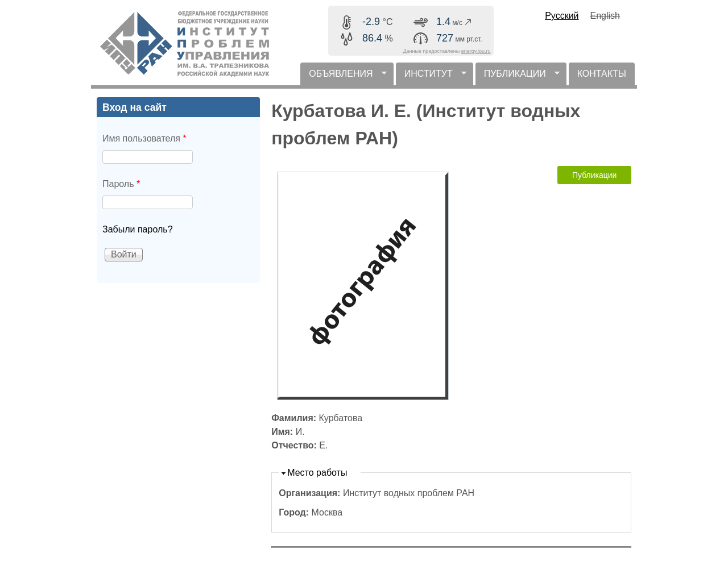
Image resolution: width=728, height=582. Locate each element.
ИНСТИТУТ (431, 77)
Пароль (121, 184)
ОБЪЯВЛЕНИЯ (343, 77)
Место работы (317, 473)
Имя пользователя (144, 138)
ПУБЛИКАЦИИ (518, 77)
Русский (562, 16)
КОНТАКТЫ (602, 74)
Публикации (594, 175)
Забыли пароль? (138, 229)
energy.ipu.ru (476, 51)
